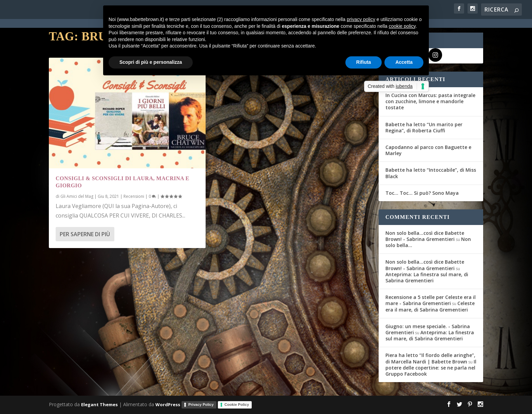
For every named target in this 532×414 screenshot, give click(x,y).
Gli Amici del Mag (77, 196)
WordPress (168, 404)
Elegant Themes (99, 404)
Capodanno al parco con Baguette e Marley (428, 150)
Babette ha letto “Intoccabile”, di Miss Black (431, 173)
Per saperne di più (85, 234)
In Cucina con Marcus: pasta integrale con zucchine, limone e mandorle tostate (430, 101)
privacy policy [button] (361, 19)
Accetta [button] (404, 62)
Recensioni (134, 196)
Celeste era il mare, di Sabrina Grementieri (430, 306)
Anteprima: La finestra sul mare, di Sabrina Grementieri (427, 277)
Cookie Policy (237, 404)
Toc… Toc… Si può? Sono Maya (422, 193)
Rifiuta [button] (364, 62)
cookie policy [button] (402, 26)
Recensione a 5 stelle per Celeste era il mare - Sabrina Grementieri (431, 300)
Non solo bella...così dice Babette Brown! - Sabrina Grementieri (425, 236)
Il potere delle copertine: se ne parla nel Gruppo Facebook (431, 368)
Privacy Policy (201, 404)
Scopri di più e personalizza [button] (151, 62)
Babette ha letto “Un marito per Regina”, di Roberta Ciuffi (424, 127)
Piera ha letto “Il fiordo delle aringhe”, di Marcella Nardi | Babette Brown (430, 358)
